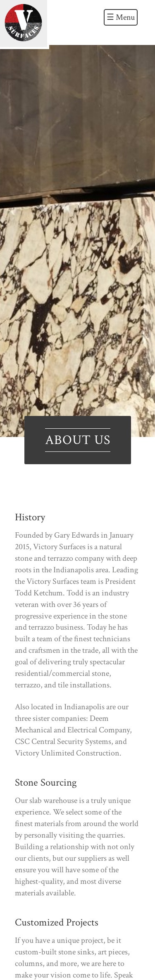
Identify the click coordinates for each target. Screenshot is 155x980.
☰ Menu (121, 17)
